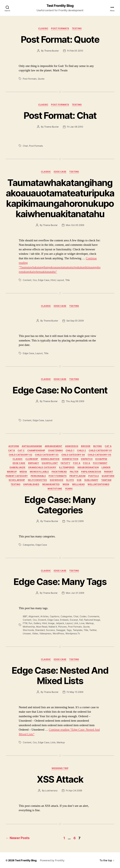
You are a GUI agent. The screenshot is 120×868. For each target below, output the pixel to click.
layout (60, 280)
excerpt (74, 620)
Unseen (27, 633)
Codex (83, 616)
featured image (92, 620)
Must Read (42, 627)
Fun (30, 623)
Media (23, 472)
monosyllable (39, 472)
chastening (56, 451)
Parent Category (17, 476)
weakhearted (51, 484)
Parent (109, 472)
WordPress (58, 633)
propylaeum (78, 476)
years (69, 489)
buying (98, 446)
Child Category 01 (100, 451)
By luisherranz (50, 791)
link (76, 623)
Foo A (77, 463)
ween (66, 484)
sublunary (91, 480)
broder (86, 446)
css (35, 280)
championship (36, 451)
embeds (64, 620)
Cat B (12, 451)
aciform (14, 446)
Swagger (61, 630)
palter (74, 472)
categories (29, 545)
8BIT (25, 616)
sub (79, 480)
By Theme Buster (50, 51)
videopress (45, 633)
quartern (108, 476)
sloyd (70, 480)
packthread (59, 472)
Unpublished (31, 484)
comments (94, 616)
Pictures (62, 627)
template (78, 630)
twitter (93, 630)
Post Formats (60, 28)
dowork (42, 620)
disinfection (70, 459)
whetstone (55, 489)
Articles (44, 616)
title (68, 280)
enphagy (34, 463)
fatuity (66, 463)
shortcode (28, 630)
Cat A (108, 446)
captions (55, 616)
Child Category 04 (73, 455)
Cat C (21, 451)
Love (82, 623)
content (27, 280)
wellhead (78, 484)
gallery (37, 623)
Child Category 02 (20, 455)
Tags (69, 630)
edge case (44, 280)
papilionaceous (91, 472)
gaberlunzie (17, 467)
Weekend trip (60, 768)
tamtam (106, 480)
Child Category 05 (99, 455)
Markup (12, 472)
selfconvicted (37, 480)
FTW (25, 623)
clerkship (32, 459)
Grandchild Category (42, 467)
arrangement (54, 446)
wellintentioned (98, 484)
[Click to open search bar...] (7, 8)
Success (50, 630)
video (35, 633)
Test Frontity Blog (60, 6)
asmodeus (72, 446)
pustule (94, 476)
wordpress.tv (73, 633)
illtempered (67, 467)
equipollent (50, 463)
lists (53, 742)
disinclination (50, 459)
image (51, 623)
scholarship (17, 480)
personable (38, 476)
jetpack (60, 623)
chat (25, 146)
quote (41, 79)
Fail (81, 620)
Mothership (29, 627)
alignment (34, 616)
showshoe (57, 480)
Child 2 (81, 451)
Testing (77, 28)
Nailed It (53, 627)
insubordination (88, 467)
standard (40, 630)
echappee (101, 459)
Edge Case (60, 172)
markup (90, 623)
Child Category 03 (47, 455)
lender (106, 467)
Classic (43, 28)
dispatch (87, 459)
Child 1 (70, 451)
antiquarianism (32, 446)
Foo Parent (100, 463)
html (53, 280)
